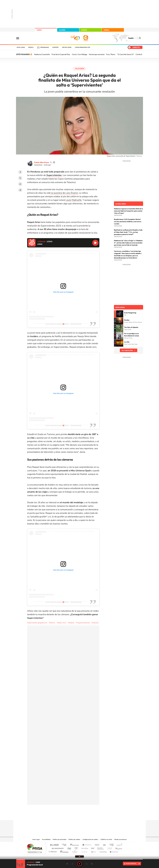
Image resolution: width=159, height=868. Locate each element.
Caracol (119, 845)
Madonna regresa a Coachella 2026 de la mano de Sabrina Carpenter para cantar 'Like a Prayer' (128, 211)
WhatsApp (20, 184)
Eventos (55, 47)
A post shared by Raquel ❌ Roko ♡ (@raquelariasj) (63, 324)
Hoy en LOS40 (67, 47)
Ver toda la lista (127, 350)
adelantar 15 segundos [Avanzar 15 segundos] (87, 864)
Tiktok (71, 816)
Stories (93, 816)
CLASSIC (62, 30)
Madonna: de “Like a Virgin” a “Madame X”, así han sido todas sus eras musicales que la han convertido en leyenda (128, 243)
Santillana (75, 845)
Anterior (67, 864)
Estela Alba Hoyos (42, 162)
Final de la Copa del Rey (61, 54)
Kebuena (117, 848)
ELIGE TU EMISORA (131, 864)
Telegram (20, 190)
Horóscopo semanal (97, 54)
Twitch (88, 816)
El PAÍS (54, 845)
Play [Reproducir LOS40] (79, 864)
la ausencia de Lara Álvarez (64, 193)
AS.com (103, 845)
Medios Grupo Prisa (35, 852)
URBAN (106, 30)
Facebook (20, 172)
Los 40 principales (65, 845)
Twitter (20, 178)
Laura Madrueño (74, 200)
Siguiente (92, 864)
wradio (76, 848)
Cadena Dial (93, 848)
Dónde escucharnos (121, 839)
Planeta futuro (109, 848)
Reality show (62, 623)
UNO (69, 848)
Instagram (66, 816)
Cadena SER (96, 845)
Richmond (53, 851)
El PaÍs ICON (84, 851)
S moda (93, 851)
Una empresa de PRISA (35, 847)
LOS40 (39, 30)
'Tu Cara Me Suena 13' (125, 54)
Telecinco (52, 623)
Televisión (79, 69)
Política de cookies (74, 839)
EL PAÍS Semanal (101, 848)
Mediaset (71, 623)
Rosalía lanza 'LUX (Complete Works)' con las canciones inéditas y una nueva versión (128, 222)
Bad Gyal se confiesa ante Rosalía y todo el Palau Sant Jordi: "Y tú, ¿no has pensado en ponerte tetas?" (128, 232)
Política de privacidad (59, 839)
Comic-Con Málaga (79, 54)
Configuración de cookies (90, 839)
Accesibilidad (46, 839)
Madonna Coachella (42, 54)
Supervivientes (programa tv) (37, 623)
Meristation (114, 851)
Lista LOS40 (21, 47)
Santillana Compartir (87, 845)
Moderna (64, 851)
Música (31, 47)
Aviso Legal (36, 839)
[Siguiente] (142, 54)
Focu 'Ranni (111, 54)
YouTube (75, 816)
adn (111, 845)
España (131, 38)
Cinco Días (84, 848)
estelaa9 (51, 162)
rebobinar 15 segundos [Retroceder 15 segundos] (72, 864)
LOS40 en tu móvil (106, 839)
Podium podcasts (75, 851)
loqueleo (103, 851)
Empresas (95, 623)
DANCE (84, 30)
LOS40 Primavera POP (83, 47)
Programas (45, 47)
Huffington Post (57, 848)
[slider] (79, 859)
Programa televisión (83, 623)
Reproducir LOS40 (95, 243)
